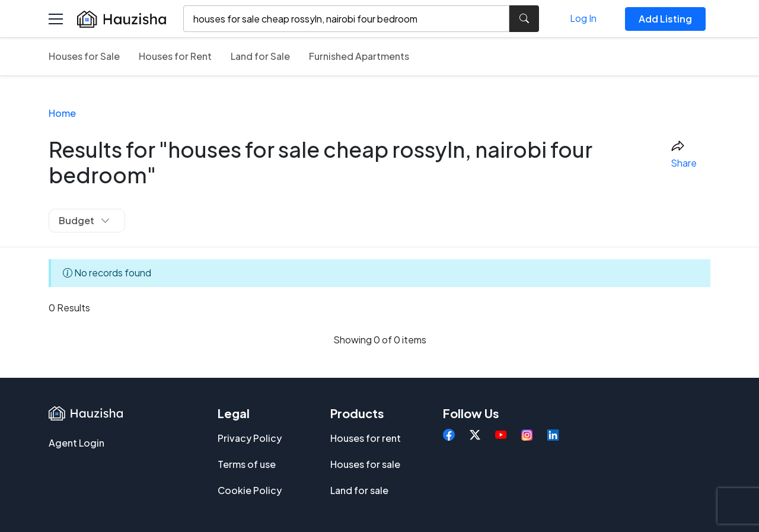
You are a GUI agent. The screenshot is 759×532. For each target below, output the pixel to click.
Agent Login (76, 443)
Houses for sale (365, 464)
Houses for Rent (175, 56)
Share (684, 154)
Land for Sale (260, 56)
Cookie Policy (250, 490)
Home (62, 113)
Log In (583, 18)
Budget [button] (84, 220)
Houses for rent (366, 438)
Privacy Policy (250, 438)
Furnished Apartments (359, 56)
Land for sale (359, 490)
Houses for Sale (84, 56)
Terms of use (247, 464)
